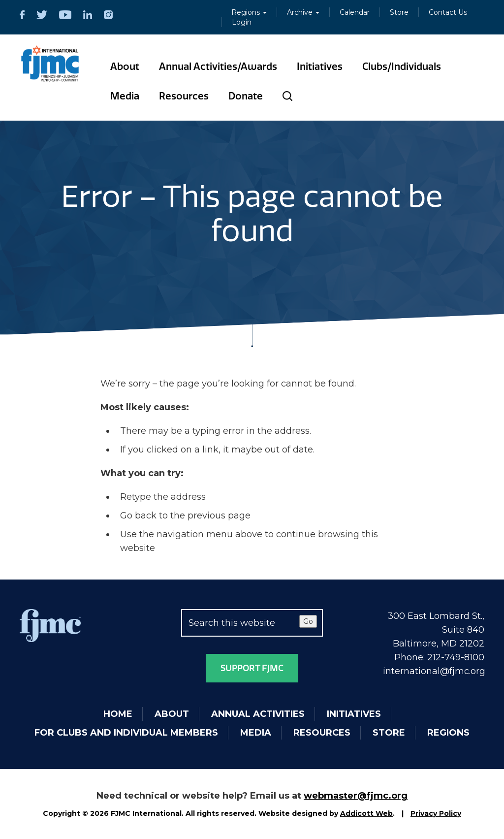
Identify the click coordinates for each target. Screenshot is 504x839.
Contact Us (448, 12)
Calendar (355, 12)
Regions (249, 12)
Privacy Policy (436, 813)
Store (399, 12)
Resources (184, 96)
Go (308, 621)
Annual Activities (258, 714)
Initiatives (320, 66)
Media (125, 96)
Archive (303, 12)
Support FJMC (252, 668)
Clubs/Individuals (402, 66)
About (125, 66)
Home (118, 714)
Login (242, 22)
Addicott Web (366, 813)
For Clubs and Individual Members (126, 733)
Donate (246, 96)
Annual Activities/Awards (218, 66)
